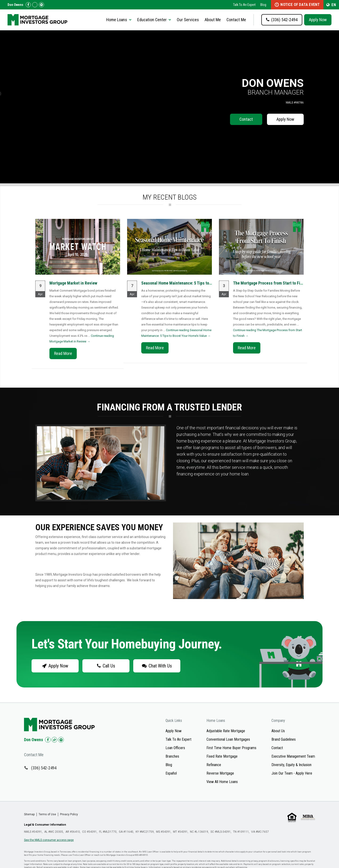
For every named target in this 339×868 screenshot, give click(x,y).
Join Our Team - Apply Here (292, 773)
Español (171, 773)
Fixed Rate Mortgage (222, 756)
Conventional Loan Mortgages (228, 739)
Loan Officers (175, 748)
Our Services (188, 20)
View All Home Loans (222, 782)
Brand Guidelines (284, 739)
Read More (63, 353)
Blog (263, 5)
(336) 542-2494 (44, 768)
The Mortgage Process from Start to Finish (270, 283)
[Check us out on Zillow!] (35, 5)
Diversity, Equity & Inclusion (291, 765)
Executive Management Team (293, 756)
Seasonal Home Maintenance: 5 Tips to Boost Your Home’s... (193, 283)
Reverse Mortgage (220, 773)
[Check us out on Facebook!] (28, 5)
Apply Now (318, 20)
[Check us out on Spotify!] (61, 740)
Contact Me (236, 20)
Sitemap (29, 814)
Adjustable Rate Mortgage (226, 731)
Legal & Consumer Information (45, 825)
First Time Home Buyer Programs (231, 748)
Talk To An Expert (244, 5)
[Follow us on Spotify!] (41, 5)
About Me (213, 20)
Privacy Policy (69, 814)
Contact (246, 119)
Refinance (214, 765)
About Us (278, 731)
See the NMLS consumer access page (49, 840)
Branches (172, 756)
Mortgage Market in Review (73, 283)
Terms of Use (47, 814)
